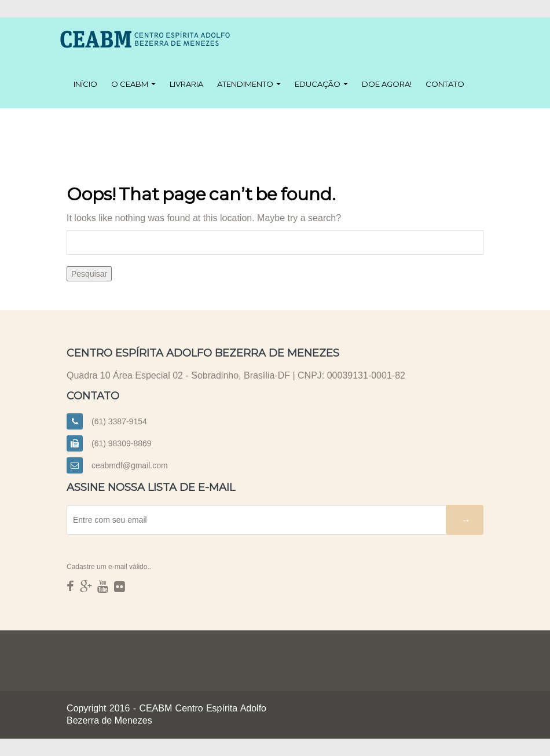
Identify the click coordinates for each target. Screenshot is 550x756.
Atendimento (249, 84)
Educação (321, 84)
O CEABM (133, 84)
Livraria (186, 84)
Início (85, 84)
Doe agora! (387, 84)
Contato (445, 84)
